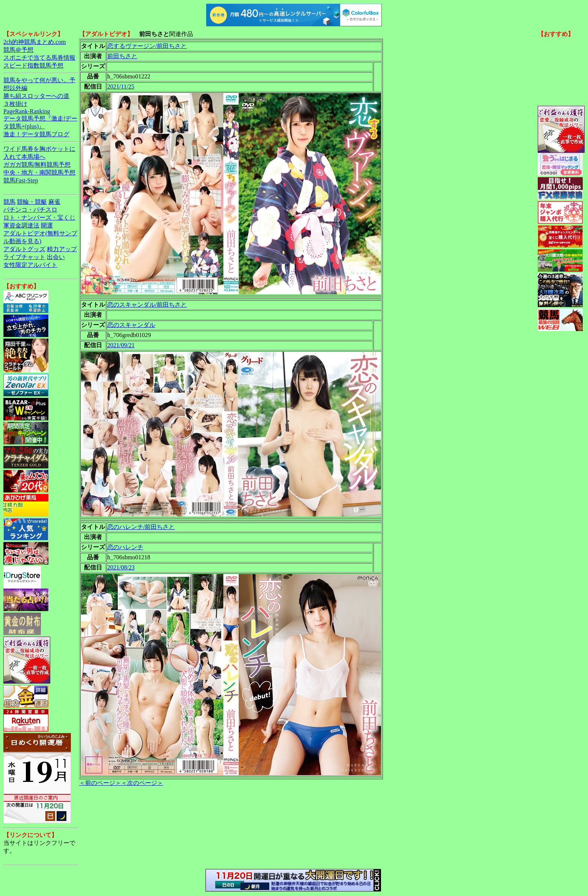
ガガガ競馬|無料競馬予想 (37, 165)
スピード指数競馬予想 (33, 66)
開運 (47, 225)
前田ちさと (122, 56)
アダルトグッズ (24, 249)
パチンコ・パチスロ (30, 210)
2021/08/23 (121, 567)
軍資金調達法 (21, 225)
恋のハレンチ (125, 547)
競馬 (9, 202)
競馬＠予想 (18, 50)
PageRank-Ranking (27, 111)
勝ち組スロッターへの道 (36, 96)
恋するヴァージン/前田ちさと (147, 46)
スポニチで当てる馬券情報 (39, 58)
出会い (56, 257)
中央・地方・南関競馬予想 (39, 172)
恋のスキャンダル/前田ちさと (147, 305)
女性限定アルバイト (30, 265)
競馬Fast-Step (21, 180)
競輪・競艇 (32, 202)
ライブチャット (24, 257)
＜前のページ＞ (100, 783)
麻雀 (54, 202)
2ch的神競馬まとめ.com (35, 42)
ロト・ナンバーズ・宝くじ (39, 218)
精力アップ (62, 249)
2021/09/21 (121, 345)
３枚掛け (15, 104)
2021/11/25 (121, 87)
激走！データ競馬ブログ (36, 134)
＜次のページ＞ (142, 783)
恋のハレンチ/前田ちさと (141, 527)
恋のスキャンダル (131, 325)
